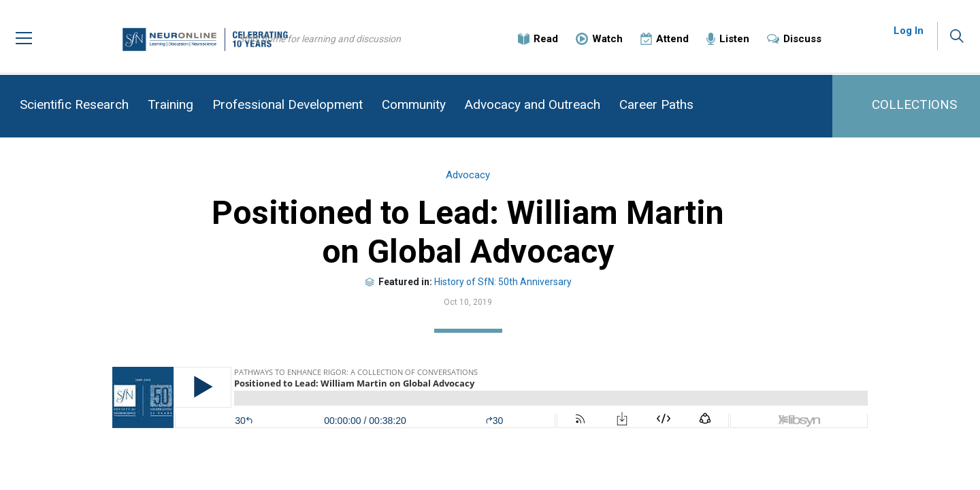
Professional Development (288, 104)
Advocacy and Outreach (533, 104)
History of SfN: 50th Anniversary (525, 285)
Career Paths (656, 104)
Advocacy (490, 179)
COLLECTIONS (914, 104)
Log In (909, 34)
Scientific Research (74, 104)
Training (170, 104)
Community (414, 104)
